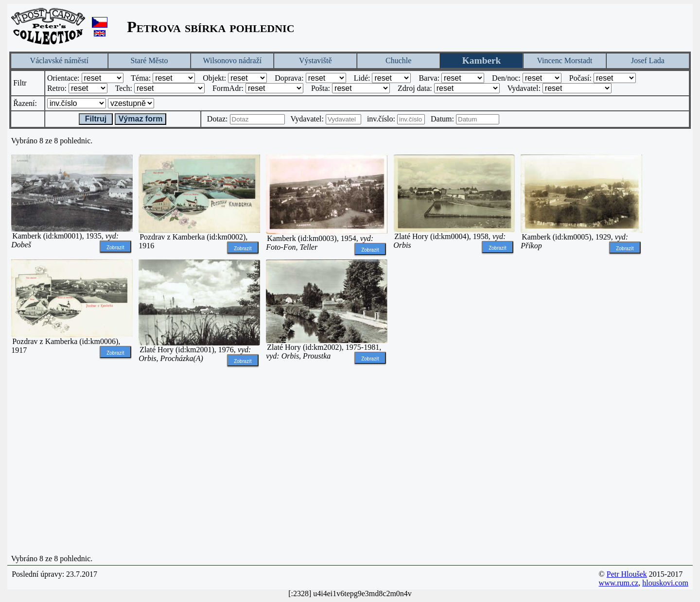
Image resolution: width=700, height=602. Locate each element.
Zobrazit (115, 248)
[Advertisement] (454, 405)
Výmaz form (141, 119)
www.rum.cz (619, 583)
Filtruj (96, 119)
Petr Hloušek (627, 574)
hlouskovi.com (665, 583)
